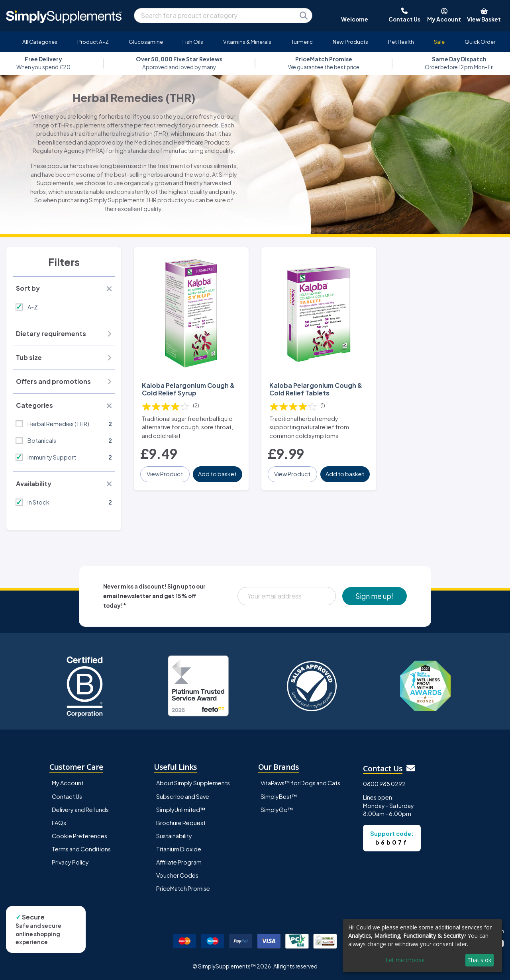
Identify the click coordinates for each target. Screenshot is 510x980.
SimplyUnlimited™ (181, 810)
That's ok (479, 960)
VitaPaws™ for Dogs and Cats (300, 783)
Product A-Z (93, 42)
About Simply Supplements (193, 783)
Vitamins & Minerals (247, 42)
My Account (68, 783)
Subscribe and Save (183, 796)
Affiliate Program (179, 862)
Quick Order (480, 42)
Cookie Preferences (79, 836)
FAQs (59, 823)
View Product (165, 474)
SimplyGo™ (277, 810)
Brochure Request (181, 823)
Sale (439, 42)
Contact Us (67, 796)
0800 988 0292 (384, 784)
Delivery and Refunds (80, 810)
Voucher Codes (177, 875)
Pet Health (401, 42)
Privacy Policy (70, 862)
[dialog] (422, 946)
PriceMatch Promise (183, 888)
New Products (350, 42)
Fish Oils (193, 42)
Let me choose (405, 960)
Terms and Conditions (81, 849)
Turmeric (302, 42)
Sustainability (174, 836)
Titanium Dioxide (179, 849)
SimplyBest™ (279, 796)
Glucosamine (146, 42)
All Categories (40, 42)
